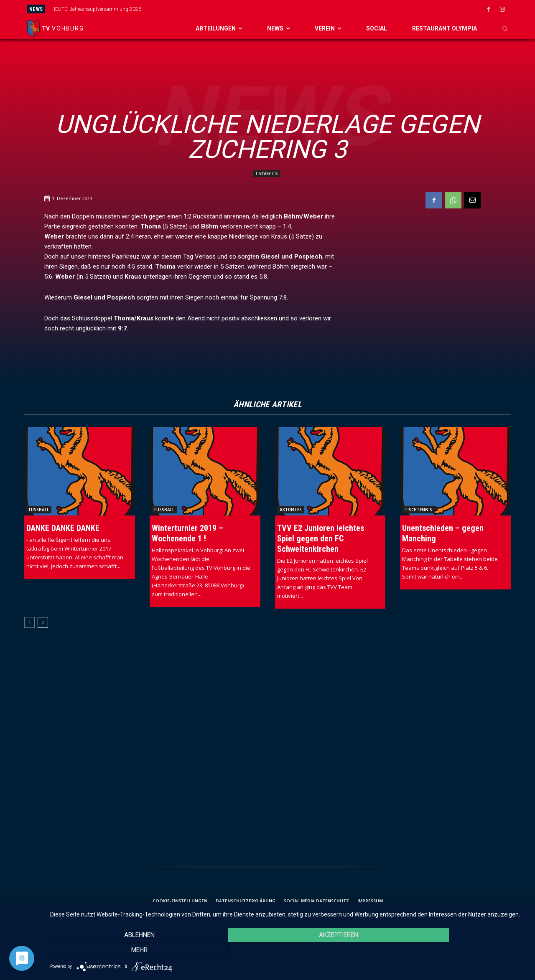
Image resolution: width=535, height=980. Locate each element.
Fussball (39, 510)
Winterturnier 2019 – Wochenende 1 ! (187, 533)
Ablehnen (122, 951)
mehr (455, 951)
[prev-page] (29, 622)
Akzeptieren (288, 951)
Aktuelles (291, 510)
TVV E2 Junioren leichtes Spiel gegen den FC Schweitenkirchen (321, 538)
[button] (505, 28)
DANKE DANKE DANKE (63, 528)
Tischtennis (266, 174)
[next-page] (43, 622)
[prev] (290, 9)
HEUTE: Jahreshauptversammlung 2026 (96, 9)
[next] (304, 9)
